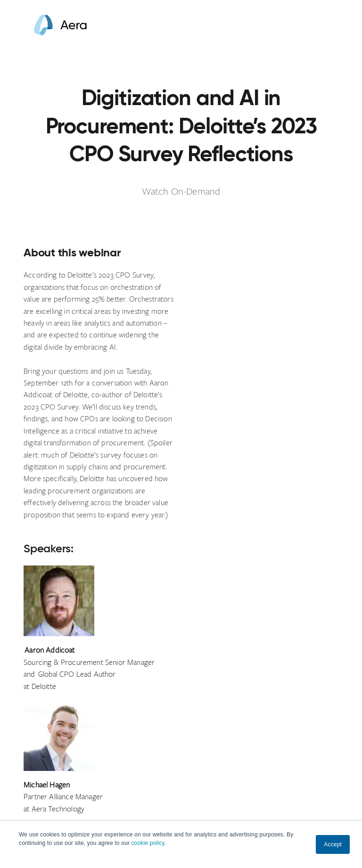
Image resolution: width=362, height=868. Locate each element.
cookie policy (148, 843)
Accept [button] (333, 844)
